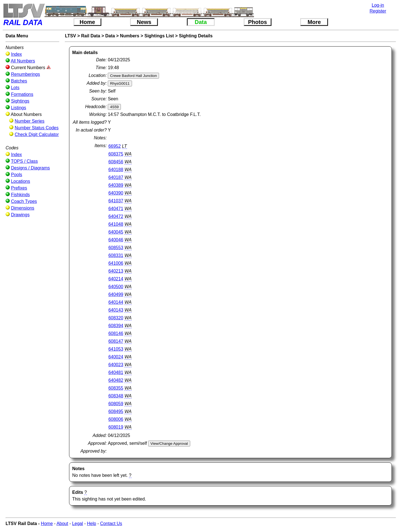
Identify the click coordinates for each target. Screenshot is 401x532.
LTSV (70, 36)
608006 (116, 419)
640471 (116, 209)
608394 (116, 326)
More (314, 22)
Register (378, 11)
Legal (78, 524)
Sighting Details (196, 36)
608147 (116, 341)
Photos (258, 22)
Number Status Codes (37, 128)
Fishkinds (20, 195)
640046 (116, 240)
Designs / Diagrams (30, 168)
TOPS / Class (24, 161)
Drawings (20, 215)
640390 (116, 193)
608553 (116, 248)
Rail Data (91, 36)
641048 (116, 224)
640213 (116, 271)
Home (87, 22)
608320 (116, 318)
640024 (116, 357)
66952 (115, 146)
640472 (116, 216)
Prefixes (19, 188)
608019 (116, 427)
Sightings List (159, 36)
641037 (116, 201)
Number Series (30, 121)
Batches (19, 81)
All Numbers (23, 61)
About (62, 524)
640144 (116, 302)
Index (16, 54)
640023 (116, 365)
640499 (116, 294)
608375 (116, 154)
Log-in (378, 5)
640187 (116, 177)
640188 (116, 170)
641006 (116, 263)
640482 (116, 380)
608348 (116, 396)
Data (201, 22)
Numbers (130, 36)
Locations (20, 181)
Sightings (20, 101)
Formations (22, 94)
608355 (116, 388)
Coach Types (24, 201)
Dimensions (23, 208)
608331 (116, 255)
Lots (15, 88)
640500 (116, 287)
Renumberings (25, 74)
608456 (116, 162)
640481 (116, 372)
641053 (116, 349)
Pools (16, 175)
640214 (116, 279)
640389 (116, 185)
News (144, 22)
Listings (18, 108)
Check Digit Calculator (37, 134)
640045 (116, 232)
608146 (116, 333)
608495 (116, 411)
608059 (116, 404)
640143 (116, 310)
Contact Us (111, 524)
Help (91, 524)
